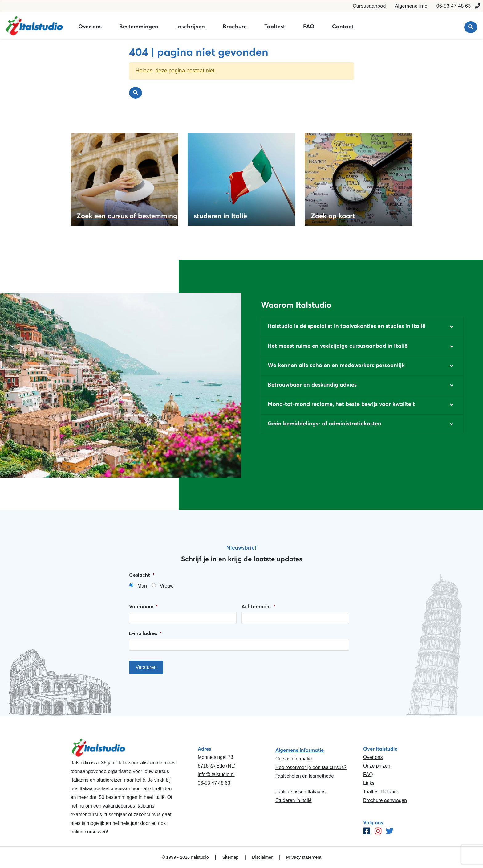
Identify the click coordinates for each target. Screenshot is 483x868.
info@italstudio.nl (216, 774)
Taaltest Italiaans (381, 792)
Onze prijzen (377, 766)
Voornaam (144, 606)
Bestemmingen (139, 27)
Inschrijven (191, 27)
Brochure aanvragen (385, 800)
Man (142, 586)
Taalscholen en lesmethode (305, 776)
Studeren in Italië (294, 800)
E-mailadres (145, 633)
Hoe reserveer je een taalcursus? (311, 767)
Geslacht (142, 575)
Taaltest (275, 27)
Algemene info (411, 6)
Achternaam (258, 606)
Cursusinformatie (294, 759)
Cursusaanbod (369, 6)
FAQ (309, 27)
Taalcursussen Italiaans (300, 792)
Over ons (90, 27)
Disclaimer (262, 857)
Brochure (235, 27)
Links (369, 783)
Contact (343, 27)
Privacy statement (304, 857)
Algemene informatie (300, 750)
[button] (362, 327)
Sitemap (230, 857)
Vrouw (167, 586)
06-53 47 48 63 (454, 6)
